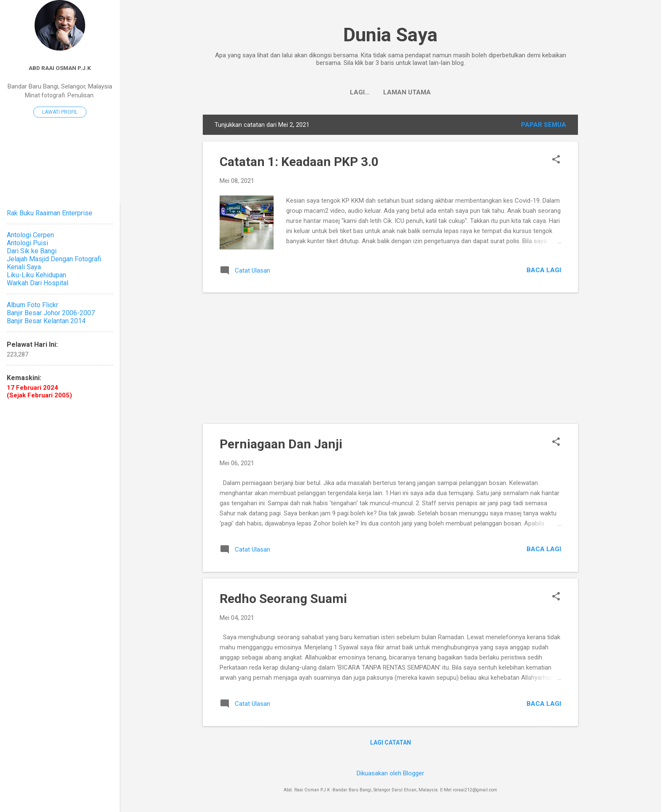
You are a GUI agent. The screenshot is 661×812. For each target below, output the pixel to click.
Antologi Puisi (27, 243)
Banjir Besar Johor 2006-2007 (51, 313)
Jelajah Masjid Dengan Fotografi (54, 259)
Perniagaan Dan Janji (281, 444)
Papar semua (544, 125)
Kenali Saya (24, 267)
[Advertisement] (390, 358)
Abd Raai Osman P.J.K (60, 68)
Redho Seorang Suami (283, 599)
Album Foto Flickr (32, 305)
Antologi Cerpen (30, 235)
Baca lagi (544, 270)
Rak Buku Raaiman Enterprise (50, 213)
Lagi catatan (391, 742)
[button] (556, 160)
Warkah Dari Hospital (38, 283)
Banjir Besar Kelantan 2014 (46, 321)
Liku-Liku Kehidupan (36, 275)
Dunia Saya (390, 35)
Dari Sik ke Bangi (32, 251)
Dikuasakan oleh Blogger (390, 773)
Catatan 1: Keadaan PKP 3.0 (299, 162)
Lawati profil (60, 112)
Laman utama (391, 92)
